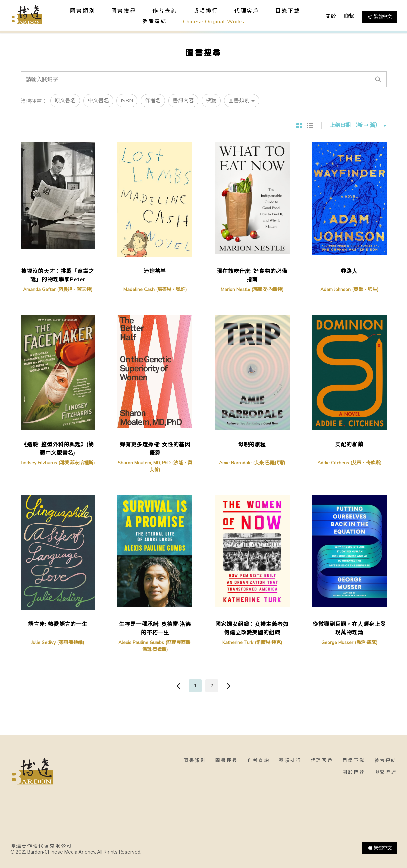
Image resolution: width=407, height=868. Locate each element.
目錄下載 (288, 11)
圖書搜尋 (227, 761)
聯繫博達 (385, 772)
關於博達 (354, 772)
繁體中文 (380, 17)
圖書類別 (195, 761)
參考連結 (155, 22)
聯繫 (349, 16)
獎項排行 (206, 11)
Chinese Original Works (214, 22)
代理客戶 (247, 11)
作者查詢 (165, 11)
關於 (331, 16)
